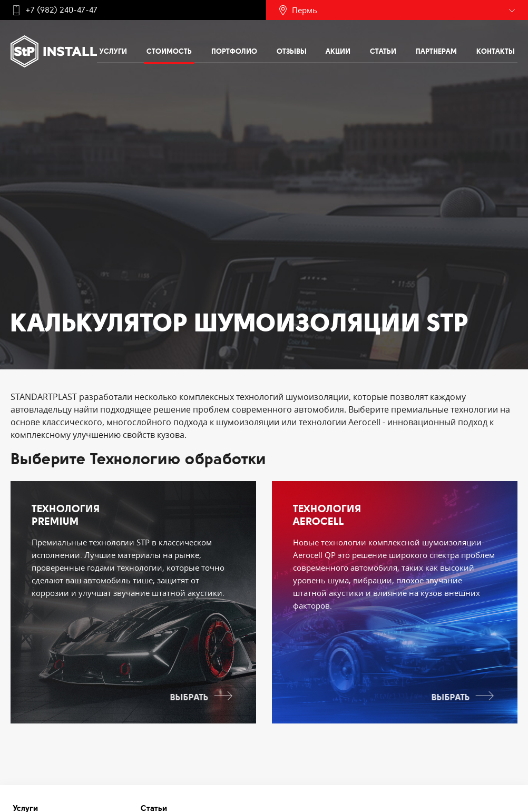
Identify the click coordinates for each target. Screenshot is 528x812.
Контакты (496, 51)
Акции (338, 51)
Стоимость (169, 51)
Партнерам (436, 51)
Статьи (383, 51)
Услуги (113, 51)
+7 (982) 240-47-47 (61, 10)
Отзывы (292, 51)
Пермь (305, 10)
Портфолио (234, 51)
